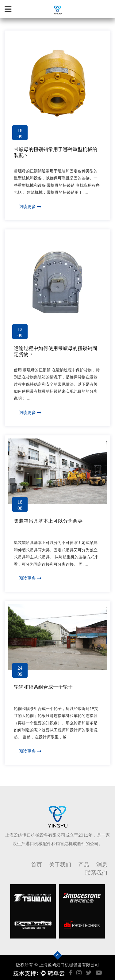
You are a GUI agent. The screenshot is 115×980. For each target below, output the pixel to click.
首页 (36, 864)
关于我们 (60, 864)
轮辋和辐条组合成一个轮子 (43, 687)
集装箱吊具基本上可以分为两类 (48, 521)
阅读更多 (30, 207)
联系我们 (96, 872)
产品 (84, 864)
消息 (102, 864)
